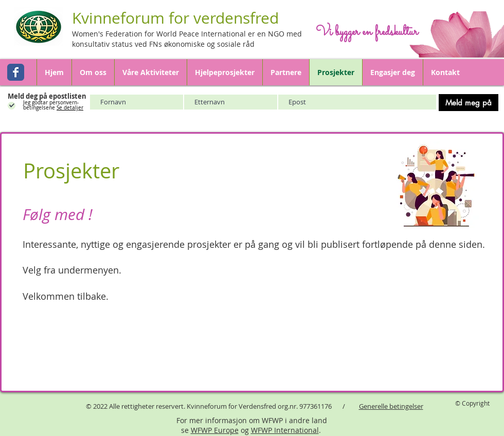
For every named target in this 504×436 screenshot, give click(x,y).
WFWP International (285, 430)
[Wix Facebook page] (16, 72)
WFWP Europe (215, 430)
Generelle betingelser (391, 406)
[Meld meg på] (469, 103)
